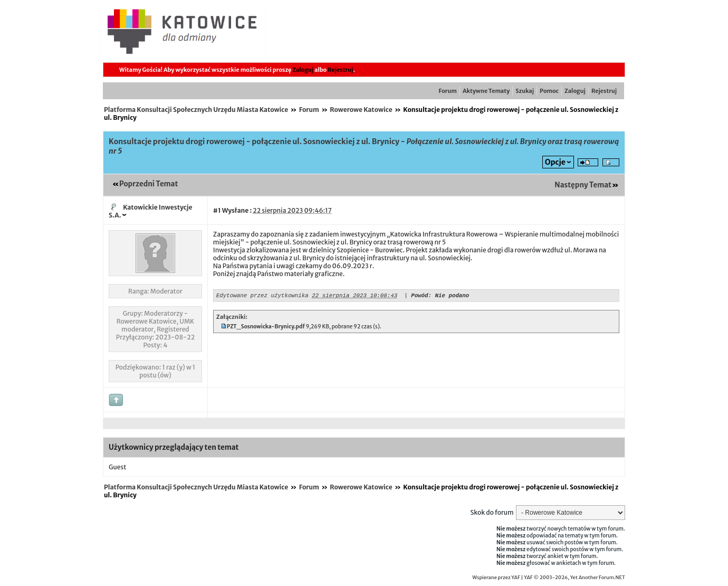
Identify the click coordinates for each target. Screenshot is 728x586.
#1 (217, 210)
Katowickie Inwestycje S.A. (151, 211)
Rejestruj (340, 70)
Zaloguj (303, 70)
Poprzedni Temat (149, 184)
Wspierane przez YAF (496, 578)
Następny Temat (583, 185)
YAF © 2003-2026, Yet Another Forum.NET (574, 578)
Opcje (555, 162)
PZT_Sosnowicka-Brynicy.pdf (266, 328)
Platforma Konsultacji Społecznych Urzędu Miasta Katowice (196, 110)
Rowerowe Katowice (361, 110)
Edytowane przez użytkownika (262, 296)
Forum (448, 91)
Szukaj (525, 91)
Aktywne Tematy (486, 91)
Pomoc (549, 91)
